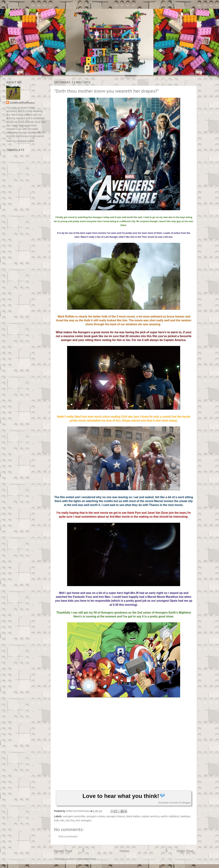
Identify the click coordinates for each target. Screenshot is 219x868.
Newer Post (63, 851)
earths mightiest (170, 816)
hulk (56, 820)
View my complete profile (20, 141)
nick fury (70, 820)
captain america (150, 816)
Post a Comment (68, 837)
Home (125, 851)
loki (62, 820)
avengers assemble (74, 816)
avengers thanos (116, 816)
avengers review (96, 816)
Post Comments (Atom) (83, 859)
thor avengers (84, 820)
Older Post (185, 851)
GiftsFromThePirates (22, 103)
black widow (133, 816)
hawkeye (185, 816)
